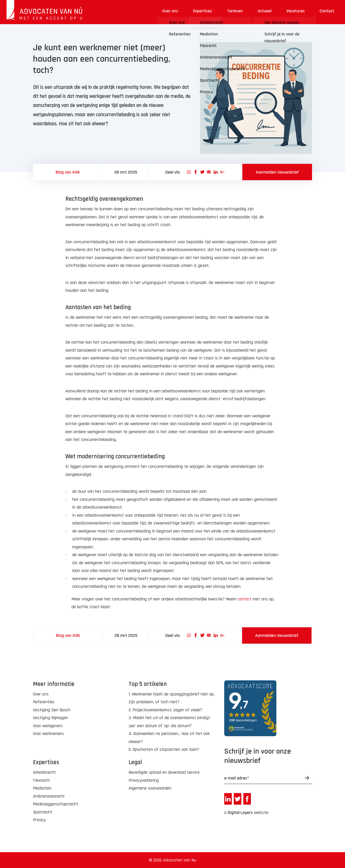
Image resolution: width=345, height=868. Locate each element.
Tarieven (235, 11)
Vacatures (296, 11)
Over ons (170, 11)
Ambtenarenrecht (49, 796)
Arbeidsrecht (44, 772)
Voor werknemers (48, 734)
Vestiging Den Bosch (52, 710)
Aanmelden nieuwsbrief (277, 172)
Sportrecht (43, 812)
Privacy (39, 820)
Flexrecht (41, 780)
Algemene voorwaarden (150, 788)
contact (244, 599)
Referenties (44, 702)
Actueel (265, 11)
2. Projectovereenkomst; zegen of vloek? (165, 710)
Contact (327, 11)
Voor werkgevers (48, 726)
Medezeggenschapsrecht (56, 804)
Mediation (42, 788)
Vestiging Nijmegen (51, 718)
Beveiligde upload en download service (164, 772)
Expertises (203, 11)
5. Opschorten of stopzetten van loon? (164, 749)
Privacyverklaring (144, 780)
